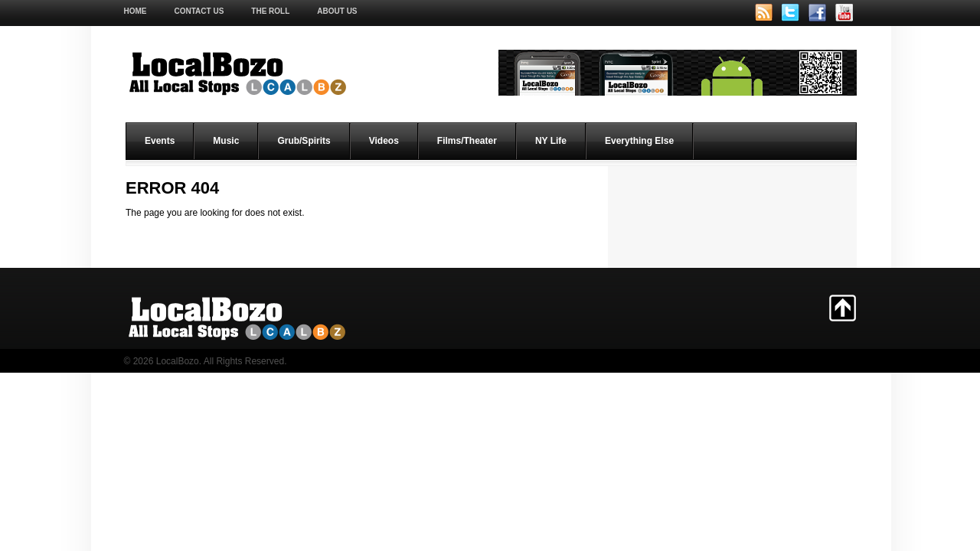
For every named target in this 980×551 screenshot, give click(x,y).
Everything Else (639, 141)
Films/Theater (467, 141)
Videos (384, 141)
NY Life (551, 141)
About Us (337, 11)
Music (226, 141)
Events (160, 141)
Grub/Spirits (304, 141)
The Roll (270, 11)
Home (136, 11)
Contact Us (199, 11)
